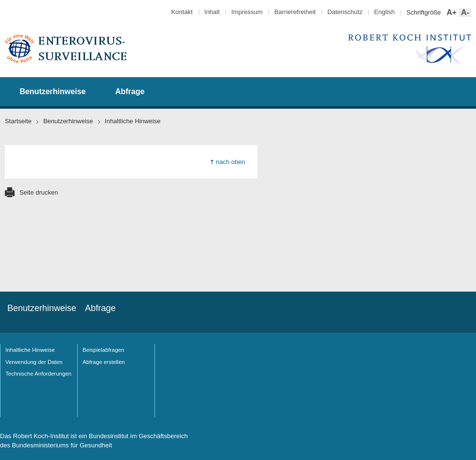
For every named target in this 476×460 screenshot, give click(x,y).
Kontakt (182, 12)
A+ (451, 13)
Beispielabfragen (103, 350)
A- (464, 13)
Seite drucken (39, 192)
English (384, 12)
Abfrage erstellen (104, 362)
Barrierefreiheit (295, 12)
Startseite (18, 121)
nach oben (230, 162)
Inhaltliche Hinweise (30, 350)
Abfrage (130, 91)
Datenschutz (345, 12)
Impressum (247, 12)
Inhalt (212, 12)
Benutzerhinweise (52, 91)
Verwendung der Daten (34, 362)
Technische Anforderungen (38, 374)
